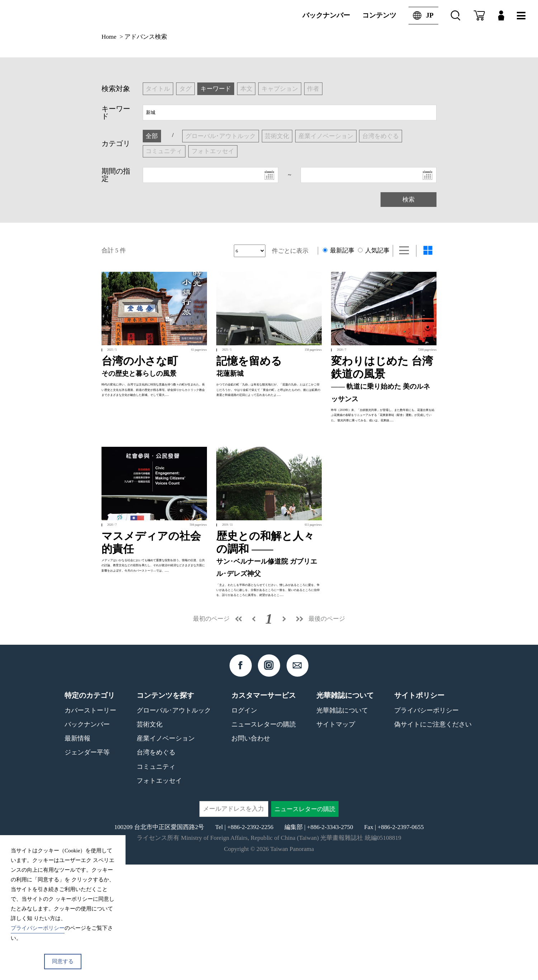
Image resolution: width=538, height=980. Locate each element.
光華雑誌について (342, 825)
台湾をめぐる (156, 868)
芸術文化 (150, 840)
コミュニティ (156, 882)
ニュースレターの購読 (264, 840)
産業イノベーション (166, 854)
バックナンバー (326, 15)
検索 (409, 200)
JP (421, 16)
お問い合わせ (251, 854)
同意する (63, 961)
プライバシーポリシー (426, 825)
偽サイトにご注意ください (433, 840)
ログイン (244, 825)
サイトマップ (336, 840)
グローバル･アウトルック (174, 825)
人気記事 (374, 250)
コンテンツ (379, 15)
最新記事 (339, 250)
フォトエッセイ (159, 896)
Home (109, 37)
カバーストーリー (90, 825)
